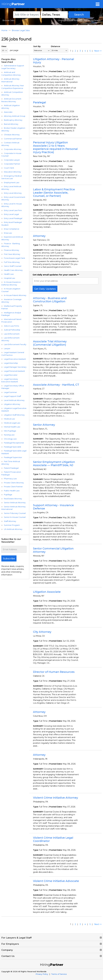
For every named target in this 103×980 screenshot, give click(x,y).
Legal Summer (10, 392)
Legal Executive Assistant (15, 359)
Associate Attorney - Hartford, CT (56, 385)
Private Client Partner (13, 487)
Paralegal (40, 102)
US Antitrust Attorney (13, 529)
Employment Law (12, 182)
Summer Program (12, 525)
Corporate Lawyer (12, 160)
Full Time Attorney (12, 262)
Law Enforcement (12, 334)
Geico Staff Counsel (13, 266)
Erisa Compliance (12, 229)
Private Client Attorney (14, 483)
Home (4, 30)
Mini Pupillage (10, 431)
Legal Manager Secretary (15, 367)
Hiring (13, 4)
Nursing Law (9, 435)
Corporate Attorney (13, 149)
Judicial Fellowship (12, 330)
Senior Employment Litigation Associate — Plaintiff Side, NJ (54, 464)
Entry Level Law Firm (13, 210)
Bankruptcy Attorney (13, 120)
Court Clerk (9, 168)
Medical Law (9, 419)
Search (79, 15)
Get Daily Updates (45, 289)
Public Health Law (12, 491)
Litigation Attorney (12, 404)
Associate (8, 112)
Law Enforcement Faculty (15, 344)
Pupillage (8, 495)
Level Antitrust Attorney (14, 400)
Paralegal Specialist (13, 447)
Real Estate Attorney (13, 499)
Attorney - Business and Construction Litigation (50, 300)
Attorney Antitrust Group (15, 116)
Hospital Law (9, 278)
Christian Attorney (12, 135)
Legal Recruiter (11, 375)
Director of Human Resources (54, 672)
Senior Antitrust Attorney (15, 503)
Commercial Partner (13, 139)
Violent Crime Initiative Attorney (55, 798)
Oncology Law (10, 439)
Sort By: (37, 46)
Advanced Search (92, 20)
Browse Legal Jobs (21, 30)
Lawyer (7, 348)
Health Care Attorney (13, 270)
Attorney (39, 236)
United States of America (70, 20)
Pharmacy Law (10, 479)
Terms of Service (59, 974)
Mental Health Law (12, 427)
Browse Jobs (8, 20)
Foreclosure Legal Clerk (14, 258)
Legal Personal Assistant (14, 371)
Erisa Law (8, 233)
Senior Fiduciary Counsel (15, 513)
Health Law (9, 274)
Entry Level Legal (11, 214)
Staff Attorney (10, 521)
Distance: (56, 46)
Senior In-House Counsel (15, 517)
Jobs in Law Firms (11, 326)
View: (4, 46)
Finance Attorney (12, 250)
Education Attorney (12, 172)
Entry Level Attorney (13, 193)
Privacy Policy (42, 974)
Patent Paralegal (11, 468)
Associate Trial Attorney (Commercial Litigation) (50, 343)
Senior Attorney (44, 425)
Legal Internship (11, 363)
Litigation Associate (47, 592)
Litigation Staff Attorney (14, 415)
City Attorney (42, 632)
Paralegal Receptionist (14, 443)
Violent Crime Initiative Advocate (56, 881)
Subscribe (9, 559)
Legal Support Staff (12, 396)
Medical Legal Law (12, 423)
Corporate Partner (12, 164)
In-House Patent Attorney (15, 295)
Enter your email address (46, 281)
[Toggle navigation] (98, 4)
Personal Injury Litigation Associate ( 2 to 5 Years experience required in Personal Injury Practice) (55, 147)
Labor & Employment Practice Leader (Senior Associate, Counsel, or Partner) (54, 193)
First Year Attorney (12, 254)
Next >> (98, 51)
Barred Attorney (11, 124)
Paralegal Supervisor (13, 457)
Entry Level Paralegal (13, 218)
